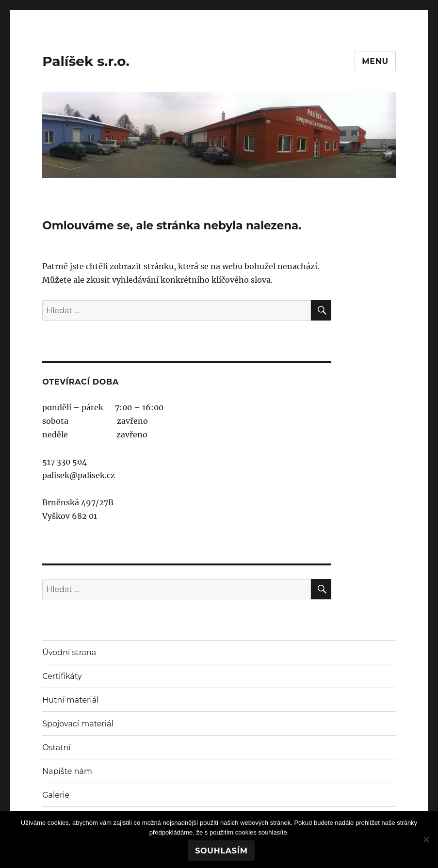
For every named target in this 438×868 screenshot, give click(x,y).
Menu (375, 61)
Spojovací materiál (78, 724)
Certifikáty (62, 676)
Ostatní (56, 747)
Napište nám (67, 771)
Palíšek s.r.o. (86, 61)
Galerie (56, 795)
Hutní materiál (70, 700)
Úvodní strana (69, 652)
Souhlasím (221, 851)
